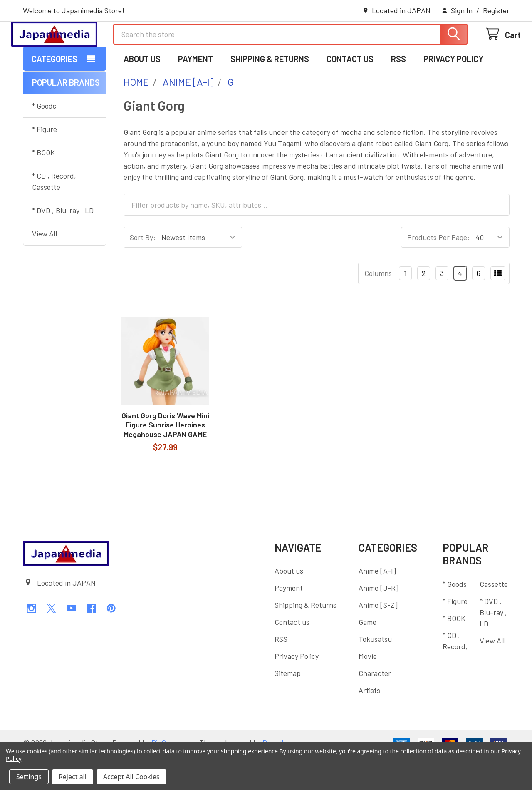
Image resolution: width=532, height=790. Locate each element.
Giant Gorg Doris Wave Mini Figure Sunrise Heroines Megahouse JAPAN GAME (165, 459)
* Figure (45, 163)
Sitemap (288, 707)
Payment (195, 93)
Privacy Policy (453, 93)
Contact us (350, 93)
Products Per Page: (438, 271)
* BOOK (43, 186)
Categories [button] (54, 93)
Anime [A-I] (377, 605)
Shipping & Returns (270, 93)
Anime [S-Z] (378, 639)
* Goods (44, 140)
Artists (369, 724)
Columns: (379, 307)
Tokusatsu (375, 673)
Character (375, 707)
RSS (398, 93)
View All (45, 268)
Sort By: (143, 271)
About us (142, 93)
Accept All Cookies (131, 777)
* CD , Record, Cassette (54, 215)
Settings (29, 777)
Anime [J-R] (379, 622)
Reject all (73, 777)
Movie (368, 690)
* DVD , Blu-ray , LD (63, 244)
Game (367, 656)
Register (496, 10)
